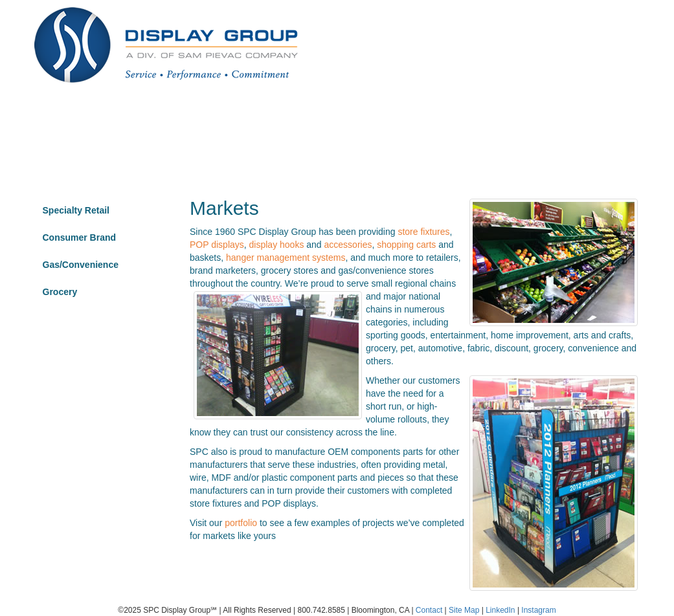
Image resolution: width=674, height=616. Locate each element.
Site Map (464, 610)
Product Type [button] (387, 120)
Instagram (538, 610)
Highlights (532, 120)
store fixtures (423, 232)
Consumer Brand (80, 237)
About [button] (310, 120)
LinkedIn (500, 610)
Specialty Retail (76, 210)
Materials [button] (471, 120)
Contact (587, 120)
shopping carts (406, 245)
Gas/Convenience (81, 265)
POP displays (217, 245)
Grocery (60, 292)
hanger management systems (286, 258)
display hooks (277, 245)
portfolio (241, 523)
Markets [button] (243, 120)
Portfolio (174, 120)
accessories (348, 245)
